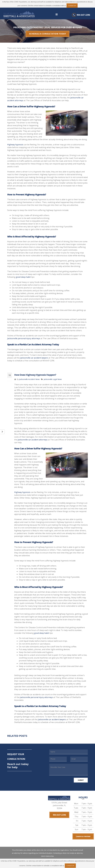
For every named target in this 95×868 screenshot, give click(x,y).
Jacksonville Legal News (53, 377)
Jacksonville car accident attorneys (33, 438)
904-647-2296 (83, 15)
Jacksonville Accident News (29, 377)
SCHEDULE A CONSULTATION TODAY (47, 33)
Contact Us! (72, 6)
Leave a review (83, 834)
